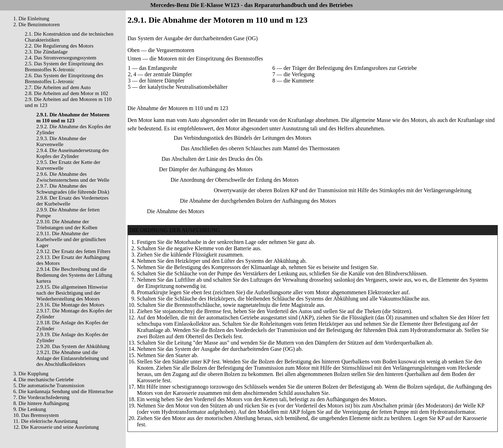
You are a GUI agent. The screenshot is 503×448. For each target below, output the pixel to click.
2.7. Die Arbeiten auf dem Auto (58, 87)
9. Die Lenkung (30, 409)
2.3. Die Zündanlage (46, 52)
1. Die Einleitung (31, 19)
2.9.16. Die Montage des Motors (70, 305)
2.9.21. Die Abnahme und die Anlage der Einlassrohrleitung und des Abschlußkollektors (72, 358)
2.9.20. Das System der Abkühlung (73, 346)
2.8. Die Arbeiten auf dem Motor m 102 (67, 93)
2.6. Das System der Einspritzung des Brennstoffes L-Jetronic (64, 78)
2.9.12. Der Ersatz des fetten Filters (73, 251)
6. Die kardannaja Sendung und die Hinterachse (63, 391)
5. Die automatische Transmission (49, 385)
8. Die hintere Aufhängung (41, 403)
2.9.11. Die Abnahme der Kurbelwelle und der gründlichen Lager (71, 239)
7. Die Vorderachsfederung (41, 397)
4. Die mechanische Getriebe (43, 380)
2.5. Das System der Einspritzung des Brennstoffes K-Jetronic (64, 67)
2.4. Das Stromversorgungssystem (61, 58)
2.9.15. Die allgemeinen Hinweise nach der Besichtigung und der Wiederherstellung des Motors (72, 293)
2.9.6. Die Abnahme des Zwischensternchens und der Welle (73, 177)
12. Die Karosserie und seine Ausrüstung (56, 427)
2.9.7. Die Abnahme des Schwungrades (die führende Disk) (73, 189)
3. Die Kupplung (31, 374)
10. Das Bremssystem (36, 415)
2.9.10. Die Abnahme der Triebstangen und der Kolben (67, 225)
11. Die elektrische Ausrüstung (45, 421)
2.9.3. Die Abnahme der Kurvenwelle (61, 141)
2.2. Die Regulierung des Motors (59, 46)
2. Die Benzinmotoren (37, 24)
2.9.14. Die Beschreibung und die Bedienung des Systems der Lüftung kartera (74, 275)
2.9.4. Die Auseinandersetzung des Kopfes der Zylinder (72, 153)
